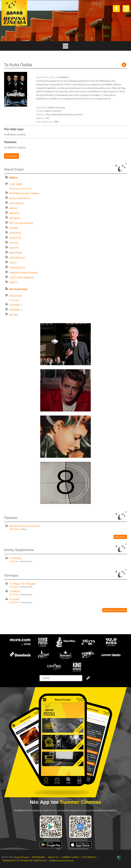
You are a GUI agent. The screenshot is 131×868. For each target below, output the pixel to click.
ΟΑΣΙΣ (13, 263)
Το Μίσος (15, 591)
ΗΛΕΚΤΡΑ (15, 238)
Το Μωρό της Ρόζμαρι (22, 583)
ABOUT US (53, 857)
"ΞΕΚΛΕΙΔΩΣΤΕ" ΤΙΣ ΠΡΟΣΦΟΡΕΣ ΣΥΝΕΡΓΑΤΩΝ (24, 861)
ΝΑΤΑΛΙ (14, 315)
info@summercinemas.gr (61, 861)
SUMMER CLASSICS (70, 857)
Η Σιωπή (14, 599)
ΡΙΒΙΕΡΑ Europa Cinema (23, 272)
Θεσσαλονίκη (18, 289)
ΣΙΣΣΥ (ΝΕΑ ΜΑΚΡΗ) (22, 277)
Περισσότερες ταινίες (115, 610)
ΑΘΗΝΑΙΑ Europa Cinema (24, 193)
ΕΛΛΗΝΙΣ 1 (16, 305)
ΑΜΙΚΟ (13, 208)
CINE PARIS (16, 184)
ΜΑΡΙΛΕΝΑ (16, 253)
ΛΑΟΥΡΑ (14, 248)
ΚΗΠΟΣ (14, 243)
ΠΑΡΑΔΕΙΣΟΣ (17, 267)
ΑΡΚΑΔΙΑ (14, 218)
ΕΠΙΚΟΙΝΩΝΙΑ (38, 857)
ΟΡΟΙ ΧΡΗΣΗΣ (89, 857)
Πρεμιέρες (120, 537)
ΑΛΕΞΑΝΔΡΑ (16, 203)
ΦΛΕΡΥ (13, 282)
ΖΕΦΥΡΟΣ (15, 233)
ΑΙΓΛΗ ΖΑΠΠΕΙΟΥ (20, 198)
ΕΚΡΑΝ (13, 228)
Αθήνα (13, 177)
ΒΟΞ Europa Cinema (21, 223)
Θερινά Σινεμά (22, 857)
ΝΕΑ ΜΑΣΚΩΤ (17, 258)
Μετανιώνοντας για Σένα (20, 188)
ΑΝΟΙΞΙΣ (14, 213)
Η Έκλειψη (14, 300)
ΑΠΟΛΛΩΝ (16, 296)
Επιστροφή (12, 156)
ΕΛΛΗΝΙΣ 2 (16, 310)
